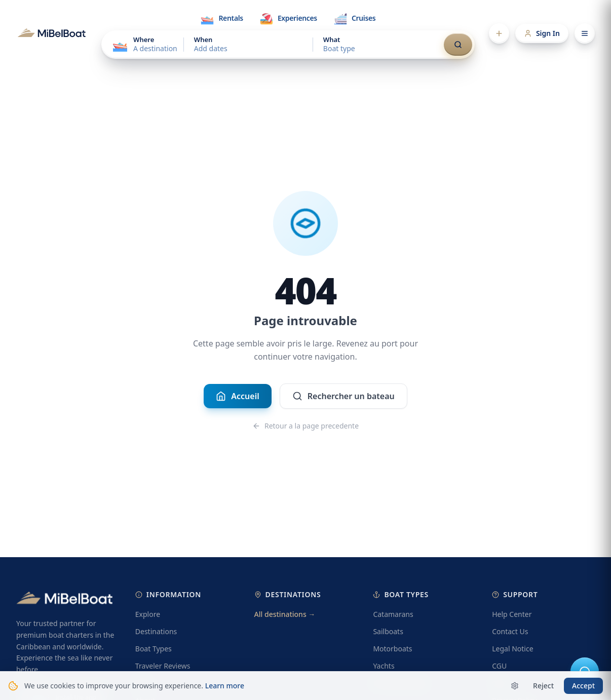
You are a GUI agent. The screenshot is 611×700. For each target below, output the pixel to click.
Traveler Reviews (163, 666)
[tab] (221, 18)
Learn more (225, 686)
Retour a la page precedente (305, 426)
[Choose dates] (248, 45)
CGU (499, 666)
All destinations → (285, 614)
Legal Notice (512, 649)
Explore (148, 614)
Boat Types (154, 649)
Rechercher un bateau (343, 397)
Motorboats (392, 649)
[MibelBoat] (52, 33)
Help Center (512, 614)
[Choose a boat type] (377, 45)
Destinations (156, 631)
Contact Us (510, 631)
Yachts (384, 666)
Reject (543, 686)
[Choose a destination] (144, 45)
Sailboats (388, 631)
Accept (583, 686)
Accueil (237, 397)
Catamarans (393, 614)
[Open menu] (585, 33)
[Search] (458, 45)
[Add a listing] (499, 33)
